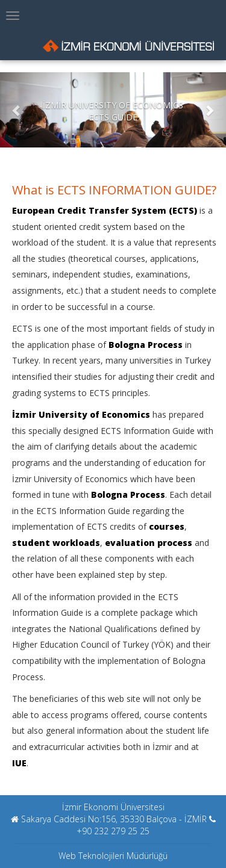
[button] (17, 110)
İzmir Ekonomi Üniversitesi (113, 807)
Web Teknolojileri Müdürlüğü (113, 856)
